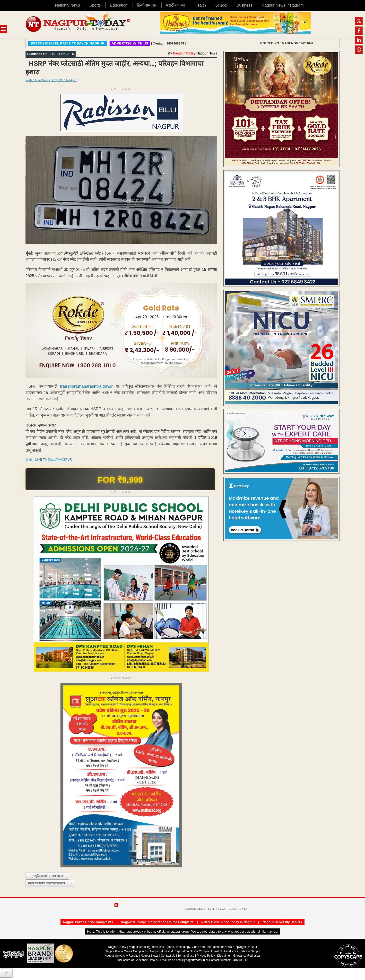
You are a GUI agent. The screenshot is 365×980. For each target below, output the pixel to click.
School (221, 5)
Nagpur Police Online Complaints (88, 922)
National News (67, 5)
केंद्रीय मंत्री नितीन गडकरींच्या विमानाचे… (50, 883)
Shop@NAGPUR (60, 459)
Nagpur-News (150, 956)
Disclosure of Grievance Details (137, 960)
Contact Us (168, 956)
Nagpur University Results (282, 922)
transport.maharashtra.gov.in (87, 386)
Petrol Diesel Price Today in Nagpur (228, 922)
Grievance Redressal (247, 956)
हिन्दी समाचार (147, 5)
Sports (95, 5)
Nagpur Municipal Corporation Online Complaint (157, 922)
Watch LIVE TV (36, 459)
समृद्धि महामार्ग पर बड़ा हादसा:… (47, 876)
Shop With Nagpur (64, 80)
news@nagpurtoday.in (190, 960)
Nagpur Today (184, 53)
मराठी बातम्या (176, 5)
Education (119, 5)
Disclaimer (224, 956)
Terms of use (186, 956)
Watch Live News (38, 80)
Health (200, 5)
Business (244, 5)
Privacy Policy (206, 956)
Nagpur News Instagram (283, 5)
